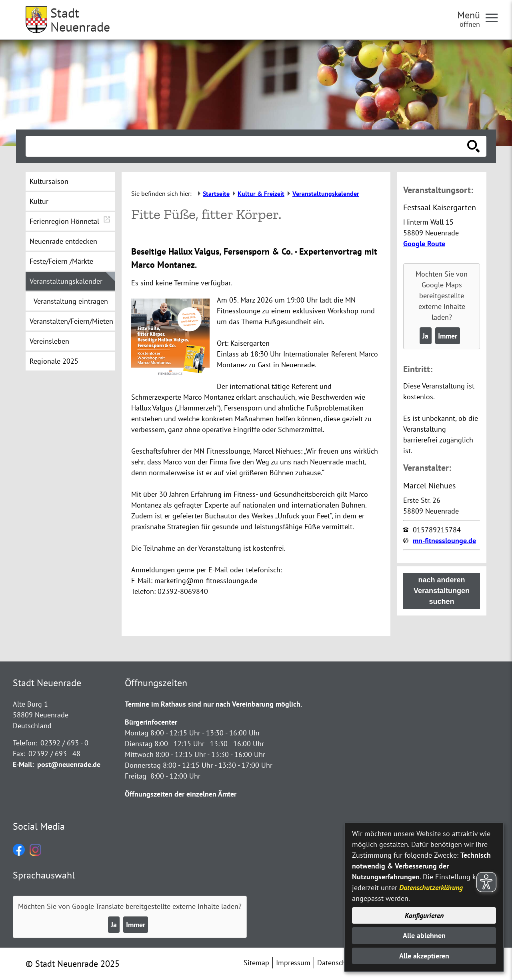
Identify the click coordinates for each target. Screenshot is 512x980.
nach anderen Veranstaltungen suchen (442, 591)
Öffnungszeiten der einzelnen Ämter (181, 794)
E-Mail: (23, 764)
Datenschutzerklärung (431, 887)
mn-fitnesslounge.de (444, 541)
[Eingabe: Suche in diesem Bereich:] (247, 146)
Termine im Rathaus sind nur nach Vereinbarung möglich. (213, 704)
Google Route (424, 244)
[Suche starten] (474, 146)
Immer (448, 336)
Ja (425, 336)
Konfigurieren (424, 915)
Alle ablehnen (424, 935)
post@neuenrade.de (69, 764)
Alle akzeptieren (424, 956)
